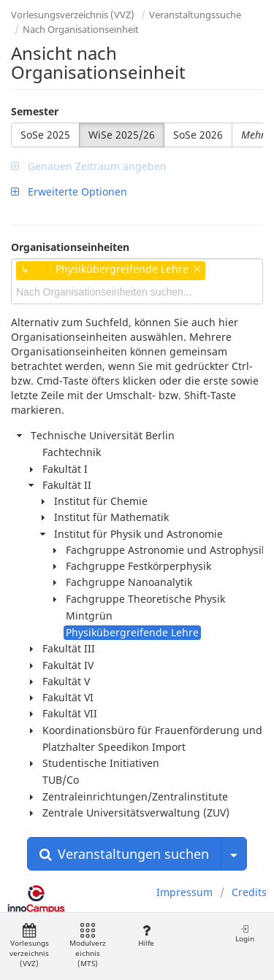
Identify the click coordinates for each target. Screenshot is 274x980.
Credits (249, 892)
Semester (35, 111)
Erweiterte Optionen (69, 192)
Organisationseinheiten (70, 247)
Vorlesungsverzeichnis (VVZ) (73, 15)
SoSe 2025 (45, 135)
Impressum (184, 892)
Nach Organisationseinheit (81, 29)
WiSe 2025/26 (122, 135)
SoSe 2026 (198, 135)
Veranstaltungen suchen (124, 854)
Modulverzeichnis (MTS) (88, 946)
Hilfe (146, 936)
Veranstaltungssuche (195, 15)
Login (245, 934)
